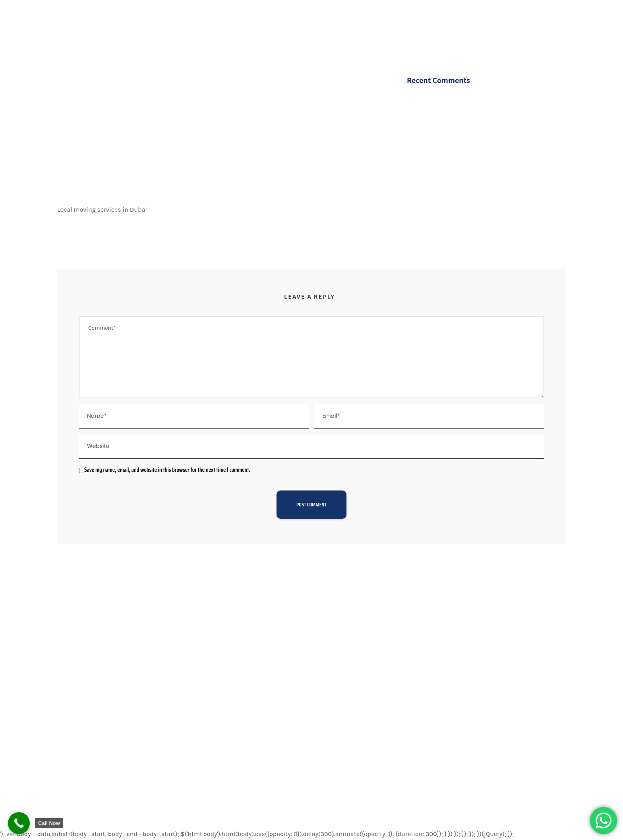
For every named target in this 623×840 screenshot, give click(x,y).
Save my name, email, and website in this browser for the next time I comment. (167, 470)
